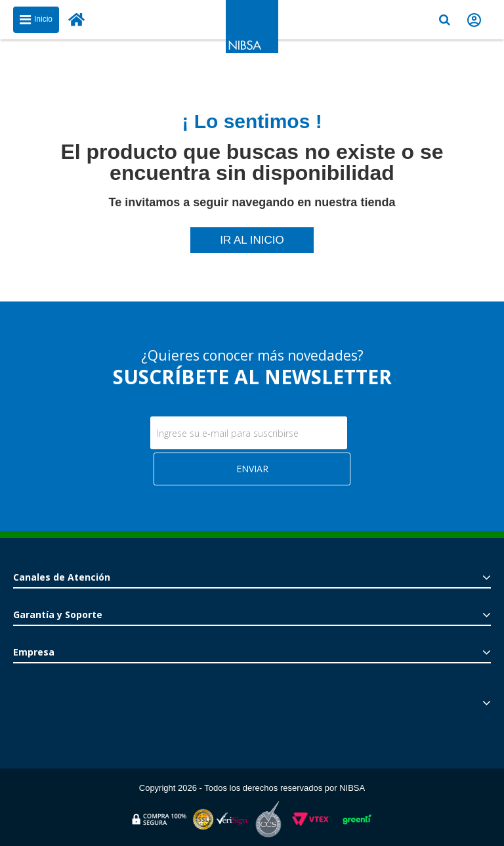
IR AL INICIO (252, 240)
